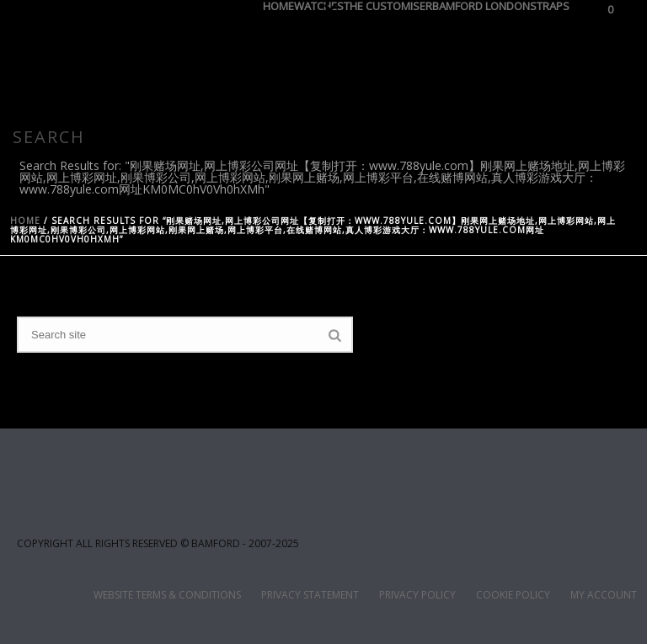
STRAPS (550, 4)
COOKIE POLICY (513, 595)
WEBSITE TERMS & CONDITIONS (167, 595)
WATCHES (319, 4)
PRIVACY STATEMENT (310, 595)
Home (25, 221)
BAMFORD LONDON (481, 4)
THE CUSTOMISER (388, 4)
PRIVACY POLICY (417, 595)
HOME (278, 4)
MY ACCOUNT (604, 595)
